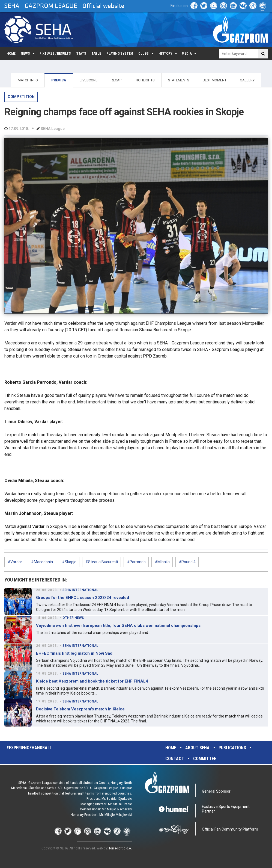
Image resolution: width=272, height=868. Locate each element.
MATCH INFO (28, 80)
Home (11, 53)
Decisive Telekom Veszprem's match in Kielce (80, 709)
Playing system (120, 53)
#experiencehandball (29, 748)
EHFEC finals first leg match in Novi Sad (74, 653)
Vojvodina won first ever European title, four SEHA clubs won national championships (118, 625)
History (165, 53)
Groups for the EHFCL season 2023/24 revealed (83, 598)
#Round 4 (187, 562)
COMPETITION (21, 97)
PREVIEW (59, 80)
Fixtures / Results (55, 53)
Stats (81, 53)
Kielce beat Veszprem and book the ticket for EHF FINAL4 (92, 681)
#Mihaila (162, 562)
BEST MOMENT (215, 80)
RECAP (116, 80)
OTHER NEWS (73, 618)
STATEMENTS (179, 80)
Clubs (144, 53)
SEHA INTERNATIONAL (80, 590)
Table (96, 53)
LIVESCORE (89, 80)
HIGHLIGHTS (145, 80)
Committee (205, 759)
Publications (232, 748)
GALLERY (247, 80)
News (25, 53)
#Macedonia (42, 562)
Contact (175, 759)
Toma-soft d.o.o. (120, 848)
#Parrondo (136, 562)
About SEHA (197, 748)
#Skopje (69, 562)
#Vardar (15, 562)
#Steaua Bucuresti (102, 562)
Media (187, 53)
